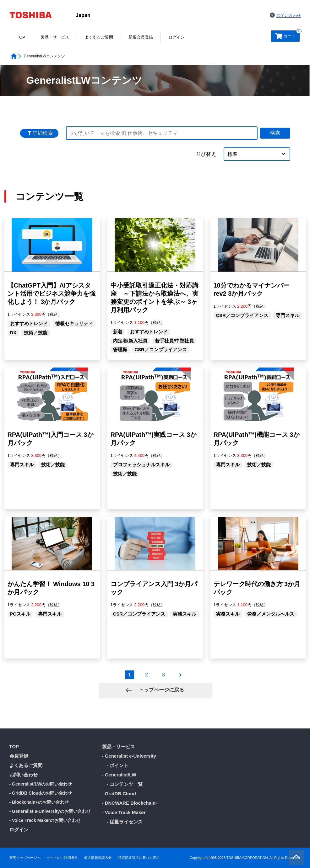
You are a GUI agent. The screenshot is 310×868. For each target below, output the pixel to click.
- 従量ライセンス (125, 822)
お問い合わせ (289, 15)
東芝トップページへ (25, 858)
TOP (21, 37)
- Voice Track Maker (124, 812)
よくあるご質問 (99, 37)
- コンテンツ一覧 (125, 784)
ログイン (177, 37)
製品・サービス (55, 37)
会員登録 (19, 756)
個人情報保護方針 (98, 858)
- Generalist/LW (119, 775)
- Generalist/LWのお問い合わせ (41, 784)
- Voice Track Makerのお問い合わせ (45, 820)
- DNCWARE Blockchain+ (130, 803)
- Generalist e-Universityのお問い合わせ (50, 811)
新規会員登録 (141, 37)
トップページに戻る (160, 690)
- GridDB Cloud (119, 794)
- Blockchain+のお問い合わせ (39, 802)
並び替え (206, 154)
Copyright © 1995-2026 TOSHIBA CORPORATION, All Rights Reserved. (245, 858)
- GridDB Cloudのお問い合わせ (41, 793)
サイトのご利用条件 (62, 858)
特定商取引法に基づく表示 (139, 858)
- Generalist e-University (129, 756)
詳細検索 (43, 133)
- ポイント (118, 765)
